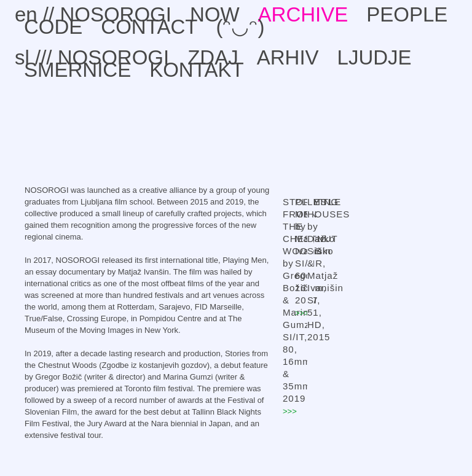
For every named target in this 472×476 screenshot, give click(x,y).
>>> (290, 411)
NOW (215, 14)
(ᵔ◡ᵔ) (240, 27)
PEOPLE (407, 14)
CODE (53, 27)
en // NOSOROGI (93, 14)
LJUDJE (375, 57)
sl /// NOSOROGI (92, 57)
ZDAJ (213, 57)
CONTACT (149, 27)
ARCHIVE (303, 14)
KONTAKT (196, 70)
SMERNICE (77, 70)
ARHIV (288, 57)
